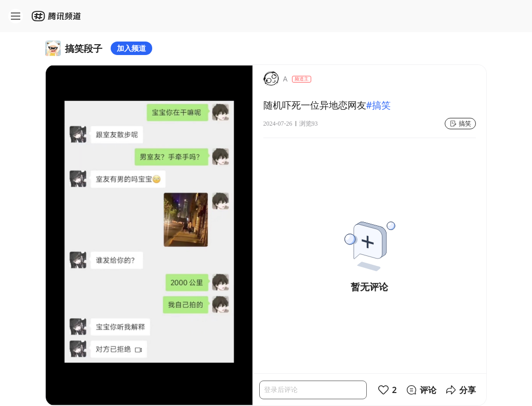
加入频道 (131, 48)
